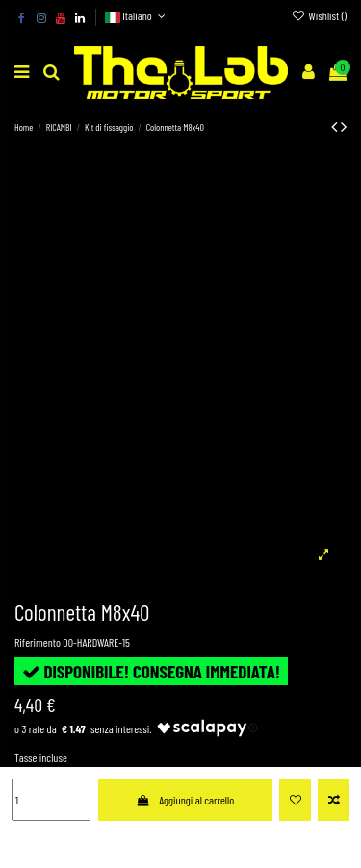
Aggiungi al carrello (185, 800)
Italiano (137, 15)
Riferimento (38, 642)
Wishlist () (319, 15)
